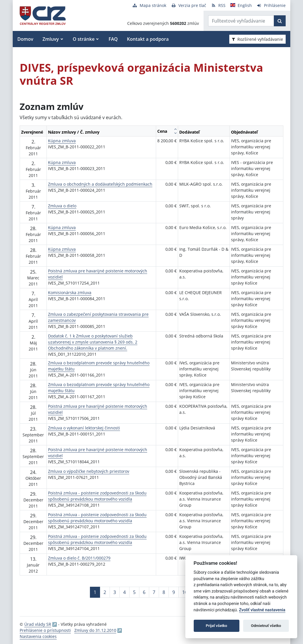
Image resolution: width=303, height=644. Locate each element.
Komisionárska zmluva (70, 293)
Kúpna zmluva (62, 141)
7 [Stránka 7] (154, 592)
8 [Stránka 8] (164, 592)
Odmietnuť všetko (266, 626)
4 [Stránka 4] (124, 592)
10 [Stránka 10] (185, 592)
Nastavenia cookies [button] (38, 636)
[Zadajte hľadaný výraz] (241, 21)
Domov (25, 39)
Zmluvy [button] (51, 39)
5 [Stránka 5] (134, 592)
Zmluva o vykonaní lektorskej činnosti (84, 428)
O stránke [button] (84, 39)
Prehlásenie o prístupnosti (45, 630)
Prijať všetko (217, 626)
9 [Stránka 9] (174, 592)
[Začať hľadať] (280, 21)
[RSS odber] (218, 5)
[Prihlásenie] (271, 5)
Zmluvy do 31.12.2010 (95, 630)
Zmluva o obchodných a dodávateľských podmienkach (100, 184)
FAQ (113, 39)
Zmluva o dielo (62, 206)
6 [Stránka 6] (144, 592)
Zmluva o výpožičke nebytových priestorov (89, 471)
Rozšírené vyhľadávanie (257, 39)
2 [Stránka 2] (105, 592)
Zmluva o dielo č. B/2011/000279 (79, 558)
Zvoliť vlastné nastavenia (262, 610)
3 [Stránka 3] (115, 592)
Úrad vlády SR (38, 624)
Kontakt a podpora (148, 39)
